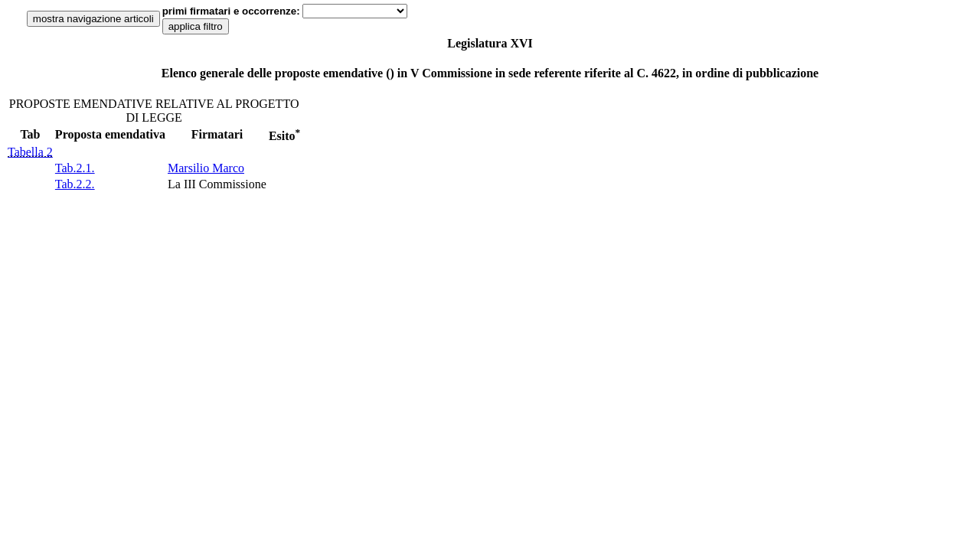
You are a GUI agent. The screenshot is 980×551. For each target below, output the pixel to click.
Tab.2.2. (75, 184)
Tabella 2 (30, 152)
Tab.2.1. (75, 168)
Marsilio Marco (206, 168)
